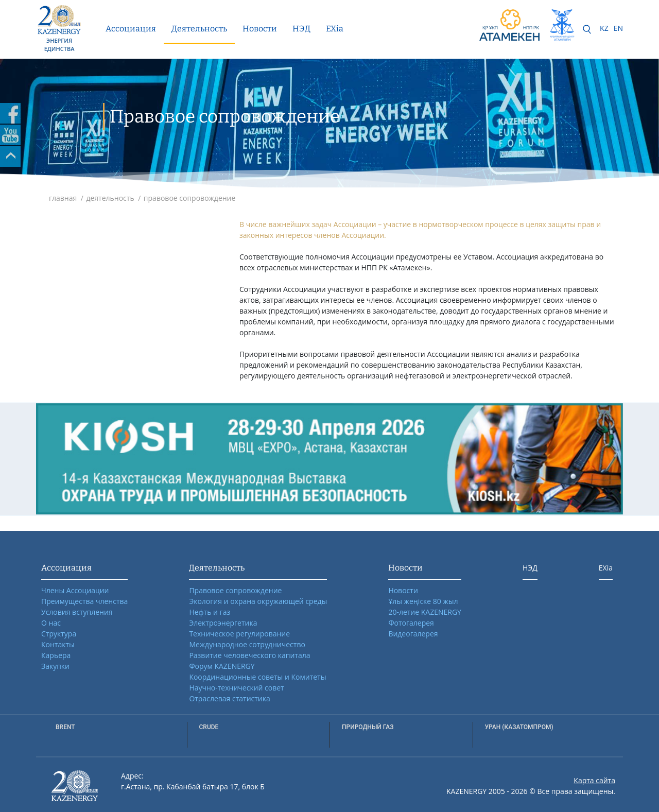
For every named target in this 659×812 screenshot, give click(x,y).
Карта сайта (594, 780)
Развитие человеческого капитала (249, 655)
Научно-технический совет (236, 688)
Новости (260, 29)
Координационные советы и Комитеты (257, 677)
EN (618, 28)
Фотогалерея (411, 623)
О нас (51, 623)
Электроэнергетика (223, 623)
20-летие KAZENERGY (425, 612)
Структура (59, 634)
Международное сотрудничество (247, 644)
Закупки (55, 666)
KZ (604, 28)
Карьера (56, 655)
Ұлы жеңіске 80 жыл (423, 601)
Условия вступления (77, 612)
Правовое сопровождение (235, 590)
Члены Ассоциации (75, 590)
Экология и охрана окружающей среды (258, 601)
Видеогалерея (413, 634)
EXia (335, 29)
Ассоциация (131, 29)
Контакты (58, 644)
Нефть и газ (210, 612)
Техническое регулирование (239, 634)
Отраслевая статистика (229, 698)
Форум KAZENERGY (222, 666)
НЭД (301, 29)
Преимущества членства (84, 601)
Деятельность (199, 29)
